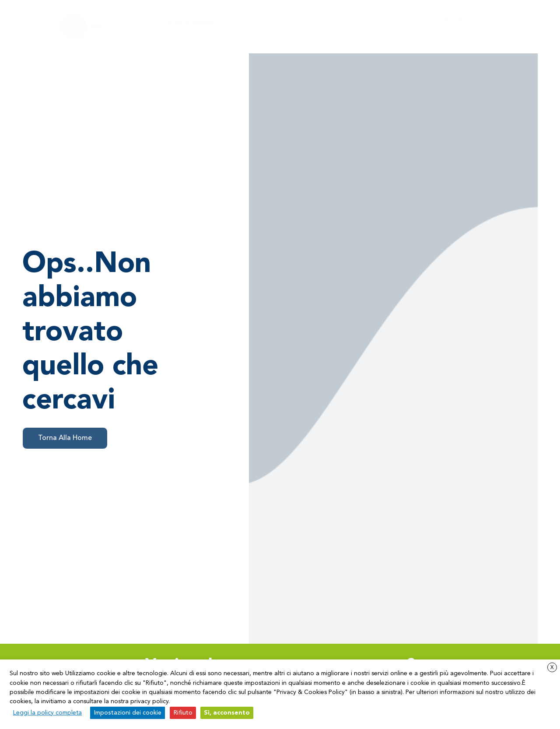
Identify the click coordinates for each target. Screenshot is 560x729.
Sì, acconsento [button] (227, 713)
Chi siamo (376, 23)
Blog (340, 23)
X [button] (552, 668)
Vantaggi (306, 23)
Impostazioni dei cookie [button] (128, 713)
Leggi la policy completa (47, 713)
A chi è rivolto (193, 23)
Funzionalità (255, 23)
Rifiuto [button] (183, 713)
